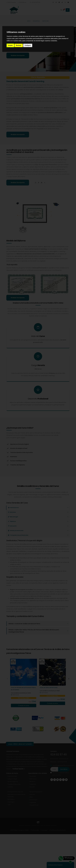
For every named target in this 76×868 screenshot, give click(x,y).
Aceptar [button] (10, 45)
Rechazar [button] (19, 45)
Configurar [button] (28, 45)
